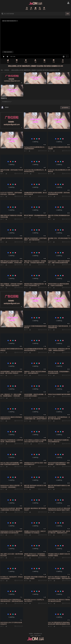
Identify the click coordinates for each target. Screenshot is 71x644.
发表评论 (65, 108)
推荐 (35, 8)
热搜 (40, 8)
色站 (44, 8)
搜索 (68, 14)
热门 (31, 8)
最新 (27, 8)
